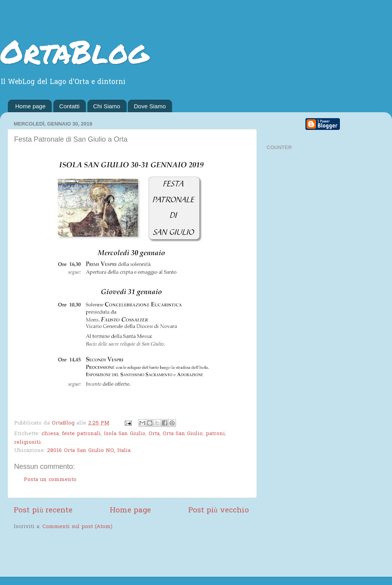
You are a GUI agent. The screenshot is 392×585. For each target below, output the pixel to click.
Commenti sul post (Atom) (77, 527)
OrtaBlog (74, 51)
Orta (154, 434)
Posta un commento (50, 480)
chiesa (50, 434)
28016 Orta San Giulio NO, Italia (89, 451)
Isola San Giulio (125, 434)
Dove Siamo (150, 106)
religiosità (27, 443)
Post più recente (43, 511)
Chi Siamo (107, 106)
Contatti (69, 106)
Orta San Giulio (183, 434)
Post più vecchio (219, 511)
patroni (215, 434)
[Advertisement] (105, 554)
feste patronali (81, 434)
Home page (31, 106)
